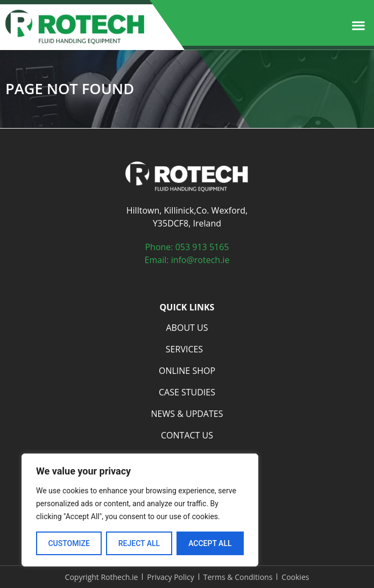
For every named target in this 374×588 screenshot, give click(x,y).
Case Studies (187, 392)
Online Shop (187, 371)
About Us (187, 328)
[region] (140, 510)
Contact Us (187, 435)
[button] (358, 26)
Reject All (139, 543)
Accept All (210, 543)
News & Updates (187, 414)
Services (187, 349)
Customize (69, 543)
